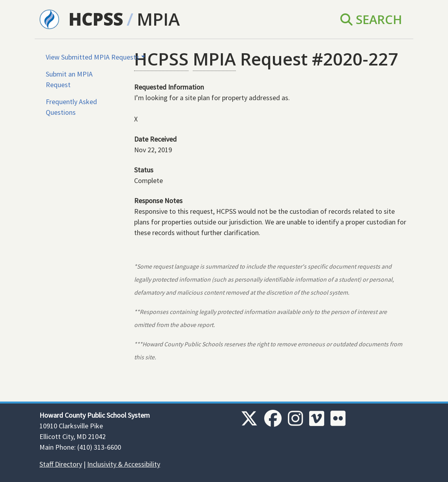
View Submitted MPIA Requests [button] (92, 57)
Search (371, 19)
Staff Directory (61, 464)
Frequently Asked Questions (71, 107)
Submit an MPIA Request (69, 79)
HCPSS (96, 19)
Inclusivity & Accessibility (124, 464)
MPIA (158, 19)
